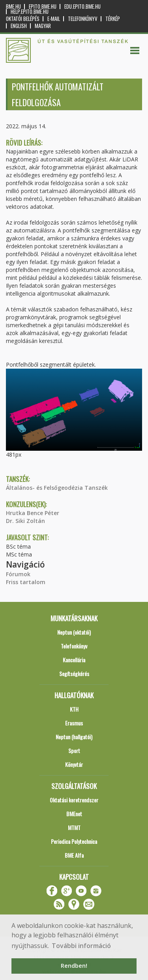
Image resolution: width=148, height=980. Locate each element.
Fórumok (18, 574)
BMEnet (74, 814)
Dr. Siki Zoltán (25, 521)
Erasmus (74, 723)
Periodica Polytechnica (74, 841)
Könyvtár (74, 764)
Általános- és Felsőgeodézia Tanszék (57, 488)
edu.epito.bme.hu (82, 7)
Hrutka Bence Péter (33, 513)
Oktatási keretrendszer (74, 800)
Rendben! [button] (74, 966)
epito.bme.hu (43, 7)
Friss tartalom (26, 582)
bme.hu (13, 7)
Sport (74, 750)
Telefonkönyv (83, 19)
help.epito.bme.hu (30, 12)
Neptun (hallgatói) (74, 737)
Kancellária (74, 660)
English (19, 26)
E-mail (54, 19)
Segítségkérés (74, 674)
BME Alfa (74, 855)
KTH (74, 709)
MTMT (74, 827)
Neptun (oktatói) (74, 632)
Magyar (43, 26)
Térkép (113, 19)
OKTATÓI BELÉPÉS (23, 19)
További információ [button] (81, 946)
